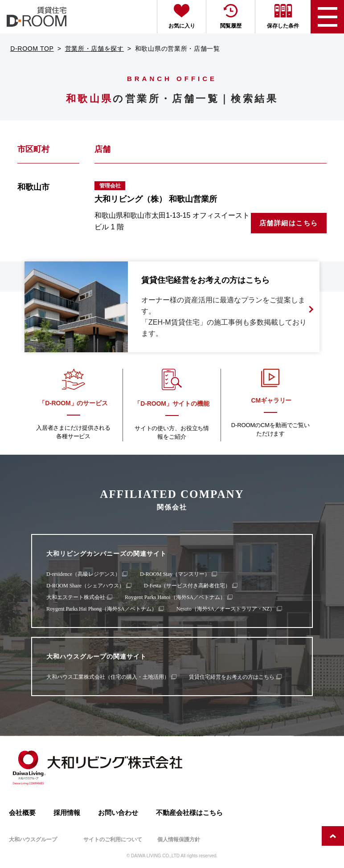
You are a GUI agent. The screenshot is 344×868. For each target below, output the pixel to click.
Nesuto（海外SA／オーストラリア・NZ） (226, 609)
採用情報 (67, 813)
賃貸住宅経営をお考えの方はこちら (232, 677)
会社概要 (22, 813)
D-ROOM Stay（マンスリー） (175, 574)
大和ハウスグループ (33, 839)
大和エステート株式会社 (76, 597)
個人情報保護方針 (179, 839)
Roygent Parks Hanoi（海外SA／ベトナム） (175, 597)
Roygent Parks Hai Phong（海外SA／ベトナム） (102, 609)
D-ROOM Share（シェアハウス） (85, 586)
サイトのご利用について (113, 839)
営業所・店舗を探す (94, 49)
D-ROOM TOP (32, 49)
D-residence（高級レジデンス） (83, 574)
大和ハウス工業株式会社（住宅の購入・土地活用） (108, 677)
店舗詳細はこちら (289, 223)
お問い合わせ (118, 813)
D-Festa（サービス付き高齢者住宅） (187, 586)
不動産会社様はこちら (189, 813)
